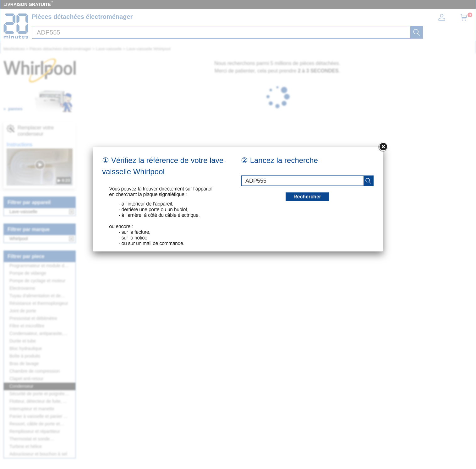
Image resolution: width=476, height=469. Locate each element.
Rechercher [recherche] (307, 197)
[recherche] (368, 181)
